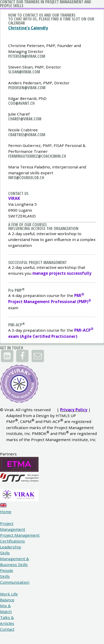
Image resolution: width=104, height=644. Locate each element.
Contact (7, 629)
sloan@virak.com (24, 72)
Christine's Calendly (28, 28)
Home (6, 512)
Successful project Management (37, 262)
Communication (15, 582)
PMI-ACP (17, 325)
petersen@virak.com (27, 56)
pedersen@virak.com (27, 88)
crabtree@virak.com (27, 135)
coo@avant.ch (21, 103)
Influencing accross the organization (43, 228)
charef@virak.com (25, 119)
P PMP (15, 290)
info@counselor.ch (26, 178)
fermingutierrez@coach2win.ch (37, 156)
